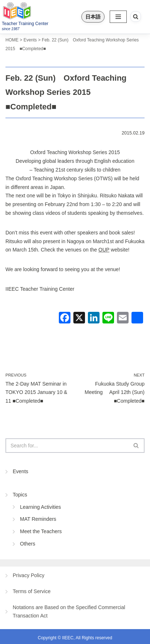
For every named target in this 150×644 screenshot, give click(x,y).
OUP (104, 250)
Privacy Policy (29, 575)
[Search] (136, 17)
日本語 (93, 17)
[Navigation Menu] (118, 17)
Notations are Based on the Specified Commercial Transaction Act (69, 612)
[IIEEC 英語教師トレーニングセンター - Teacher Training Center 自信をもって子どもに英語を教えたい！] (35, 11)
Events (21, 471)
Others (28, 544)
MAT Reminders (38, 519)
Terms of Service (32, 591)
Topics (20, 495)
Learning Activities (40, 507)
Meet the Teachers (41, 531)
